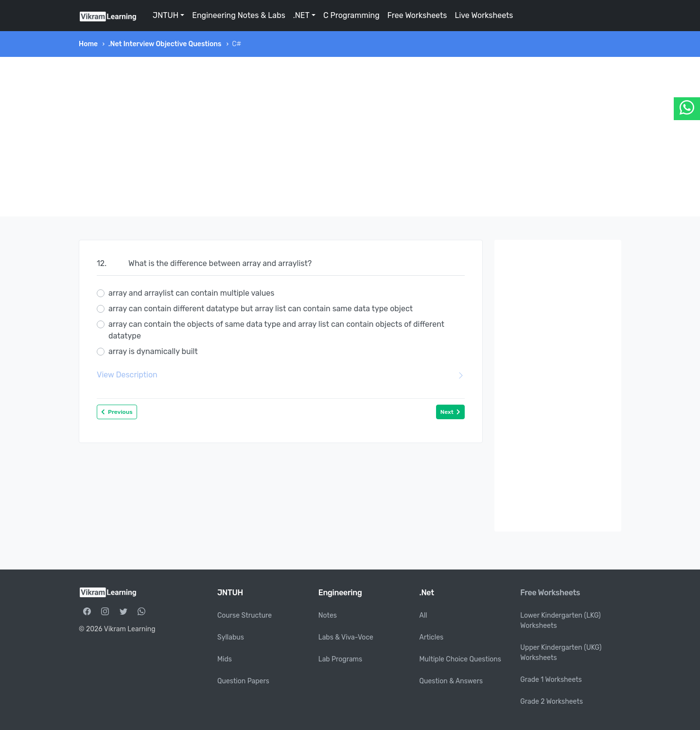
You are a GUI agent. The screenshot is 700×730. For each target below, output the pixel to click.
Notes (328, 615)
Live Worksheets (484, 15)
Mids (225, 659)
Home (88, 44)
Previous (117, 412)
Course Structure (245, 615)
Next (450, 412)
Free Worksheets (417, 15)
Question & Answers (451, 681)
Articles (432, 637)
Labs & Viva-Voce (346, 637)
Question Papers (243, 681)
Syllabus (231, 637)
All (423, 615)
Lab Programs (340, 659)
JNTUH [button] (166, 15)
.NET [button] (301, 15)
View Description (281, 375)
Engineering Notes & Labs (239, 15)
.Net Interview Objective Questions (165, 44)
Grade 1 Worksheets (551, 680)
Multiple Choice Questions (461, 659)
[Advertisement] (350, 137)
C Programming (351, 15)
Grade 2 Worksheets (551, 702)
